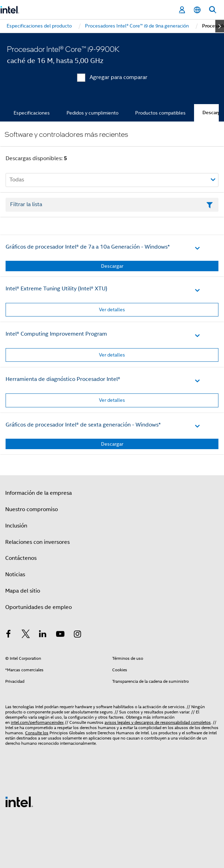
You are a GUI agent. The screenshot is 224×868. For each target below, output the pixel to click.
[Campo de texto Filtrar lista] (112, 205)
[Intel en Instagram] (77, 635)
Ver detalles (112, 310)
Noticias (15, 574)
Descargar (112, 266)
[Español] (197, 10)
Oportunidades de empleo (38, 607)
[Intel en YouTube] (60, 635)
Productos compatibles (160, 113)
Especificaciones (32, 113)
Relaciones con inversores (37, 542)
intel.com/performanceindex (37, 722)
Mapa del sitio (23, 591)
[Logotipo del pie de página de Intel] (19, 801)
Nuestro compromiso (32, 509)
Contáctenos (21, 558)
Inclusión (16, 526)
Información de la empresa (38, 493)
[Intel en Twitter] (26, 635)
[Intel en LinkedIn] (43, 635)
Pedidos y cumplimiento (92, 113)
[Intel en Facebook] (8, 635)
